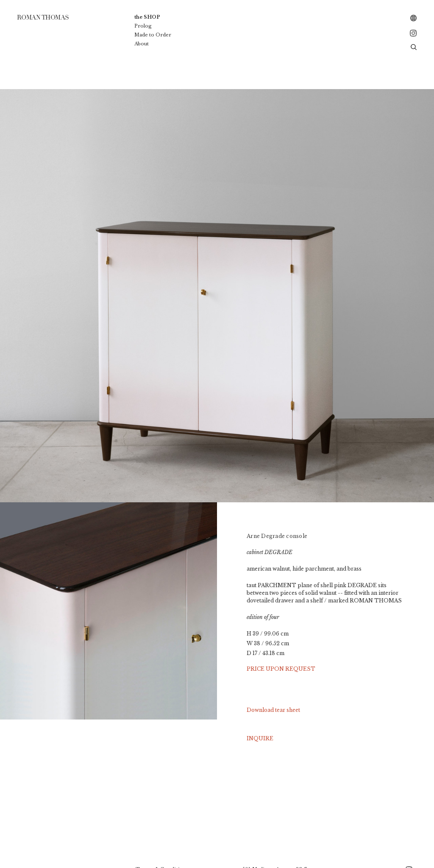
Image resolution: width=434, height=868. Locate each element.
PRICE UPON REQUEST (281, 669)
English (414, 18)
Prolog (143, 26)
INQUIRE (260, 738)
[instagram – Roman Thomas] (414, 33)
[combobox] (414, 18)
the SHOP (147, 17)
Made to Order (153, 35)
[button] (414, 47)
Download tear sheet (273, 710)
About (142, 44)
